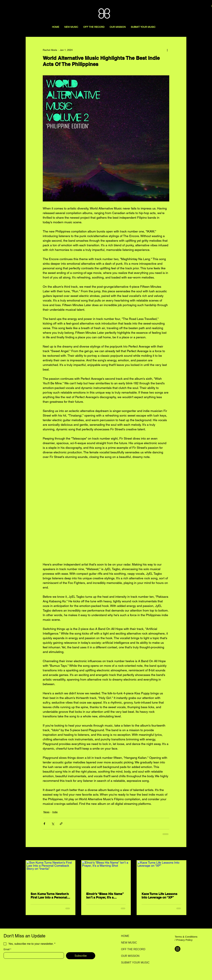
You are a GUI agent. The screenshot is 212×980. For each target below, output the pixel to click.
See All (183, 854)
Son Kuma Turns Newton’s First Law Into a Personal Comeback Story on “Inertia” (50, 896)
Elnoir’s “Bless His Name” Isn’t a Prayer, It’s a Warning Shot (105, 896)
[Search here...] (188, 6)
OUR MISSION (130, 956)
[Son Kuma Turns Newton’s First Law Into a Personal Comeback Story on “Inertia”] (51, 875)
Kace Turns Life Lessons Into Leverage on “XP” (159, 896)
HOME (125, 936)
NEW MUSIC (129, 943)
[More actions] (167, 50)
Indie (55, 812)
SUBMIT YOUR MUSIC (133, 963)
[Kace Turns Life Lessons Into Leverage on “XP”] (161, 875)
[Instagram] (178, 949)
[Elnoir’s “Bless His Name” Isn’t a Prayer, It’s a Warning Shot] (106, 875)
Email (7, 949)
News (46, 812)
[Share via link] (61, 824)
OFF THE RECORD (133, 949)
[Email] (33, 955)
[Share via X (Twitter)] (53, 824)
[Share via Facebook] (44, 824)
